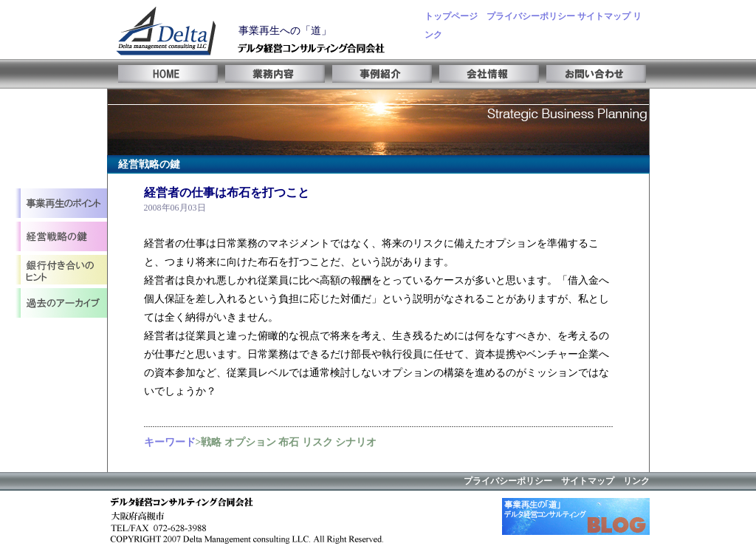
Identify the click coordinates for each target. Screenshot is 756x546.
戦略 (211, 442)
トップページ (451, 16)
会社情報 (485, 74)
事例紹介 (378, 74)
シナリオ (356, 442)
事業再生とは (61, 205)
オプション (250, 442)
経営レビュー (61, 272)
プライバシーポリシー (531, 16)
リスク (317, 442)
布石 (289, 442)
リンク (636, 481)
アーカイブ (61, 305)
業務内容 (271, 74)
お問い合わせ (592, 74)
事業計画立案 (61, 238)
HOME (164, 74)
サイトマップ (604, 16)
